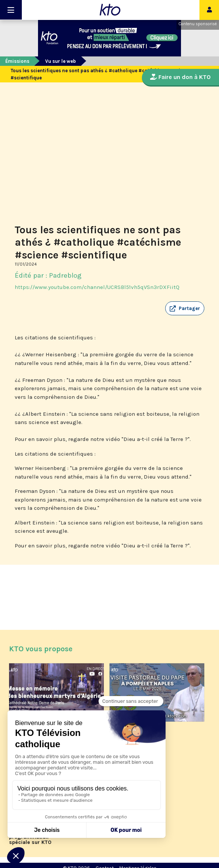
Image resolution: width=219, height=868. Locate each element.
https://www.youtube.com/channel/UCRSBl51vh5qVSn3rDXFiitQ (97, 287)
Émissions (17, 61)
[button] (185, 309)
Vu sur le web (61, 61)
